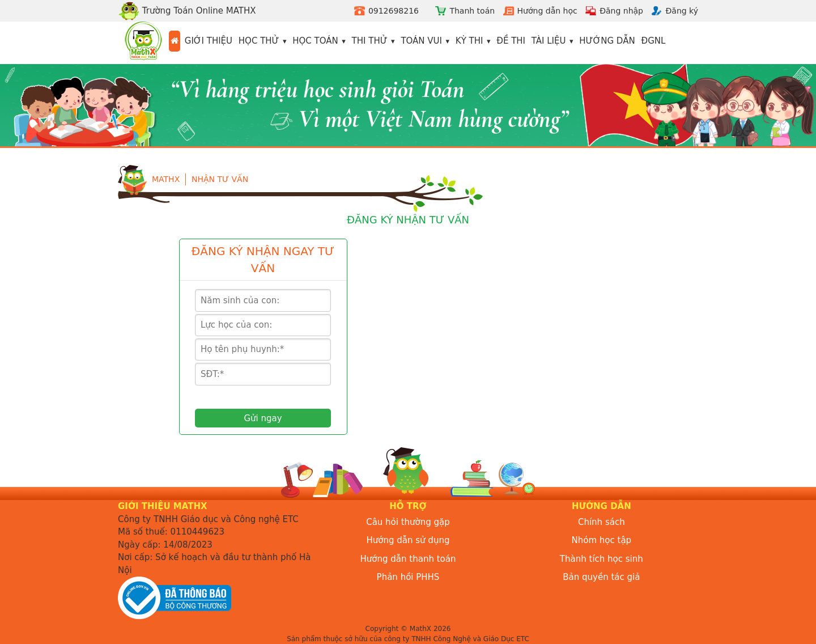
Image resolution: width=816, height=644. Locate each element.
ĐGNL (654, 41)
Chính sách (602, 522)
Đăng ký (682, 11)
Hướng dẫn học (547, 11)
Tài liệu (549, 41)
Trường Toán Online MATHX (187, 11)
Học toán (315, 41)
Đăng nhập (621, 11)
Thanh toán (472, 11)
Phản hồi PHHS (408, 577)
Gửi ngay (263, 418)
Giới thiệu (209, 41)
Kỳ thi (469, 41)
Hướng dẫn (607, 41)
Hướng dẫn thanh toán (408, 559)
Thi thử (370, 41)
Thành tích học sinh (602, 559)
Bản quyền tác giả (601, 577)
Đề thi (511, 41)
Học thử (259, 41)
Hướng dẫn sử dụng (408, 540)
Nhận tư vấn (220, 179)
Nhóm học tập (602, 540)
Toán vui (421, 41)
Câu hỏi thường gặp (408, 522)
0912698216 (394, 11)
